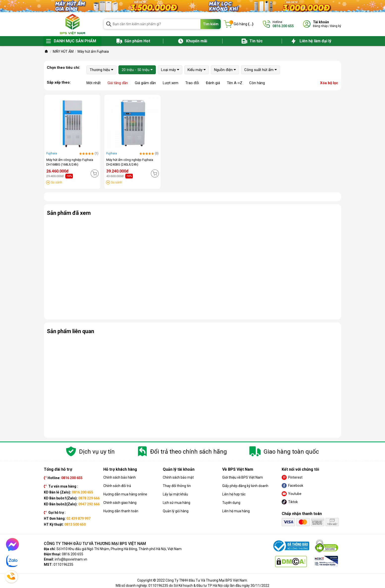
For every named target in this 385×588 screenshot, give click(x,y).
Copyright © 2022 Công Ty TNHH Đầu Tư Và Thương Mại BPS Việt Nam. (192, 580)
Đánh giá (213, 83)
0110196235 (63, 564)
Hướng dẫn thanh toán (121, 511)
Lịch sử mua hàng (177, 503)
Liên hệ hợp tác (234, 494)
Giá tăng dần (118, 83)
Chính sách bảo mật (178, 477)
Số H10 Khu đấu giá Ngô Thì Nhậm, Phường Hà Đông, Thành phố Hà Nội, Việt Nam (119, 549)
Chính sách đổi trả (117, 486)
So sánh (57, 182)
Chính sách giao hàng (120, 503)
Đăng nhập (320, 26)
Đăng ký (336, 26)
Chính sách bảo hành (120, 477)
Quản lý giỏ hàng (176, 511)
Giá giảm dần (145, 83)
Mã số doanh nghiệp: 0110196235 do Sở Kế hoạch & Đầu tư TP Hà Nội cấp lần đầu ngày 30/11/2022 (192, 586)
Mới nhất (94, 83)
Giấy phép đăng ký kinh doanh (245, 486)
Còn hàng (257, 83)
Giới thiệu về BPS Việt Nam (243, 477)
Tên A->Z (235, 83)
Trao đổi (192, 83)
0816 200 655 (73, 554)
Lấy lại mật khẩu (175, 494)
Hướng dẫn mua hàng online (125, 494)
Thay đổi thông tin (177, 486)
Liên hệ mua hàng (236, 511)
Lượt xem (171, 83)
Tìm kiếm (211, 24)
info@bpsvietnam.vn (71, 559)
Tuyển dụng (231, 503)
